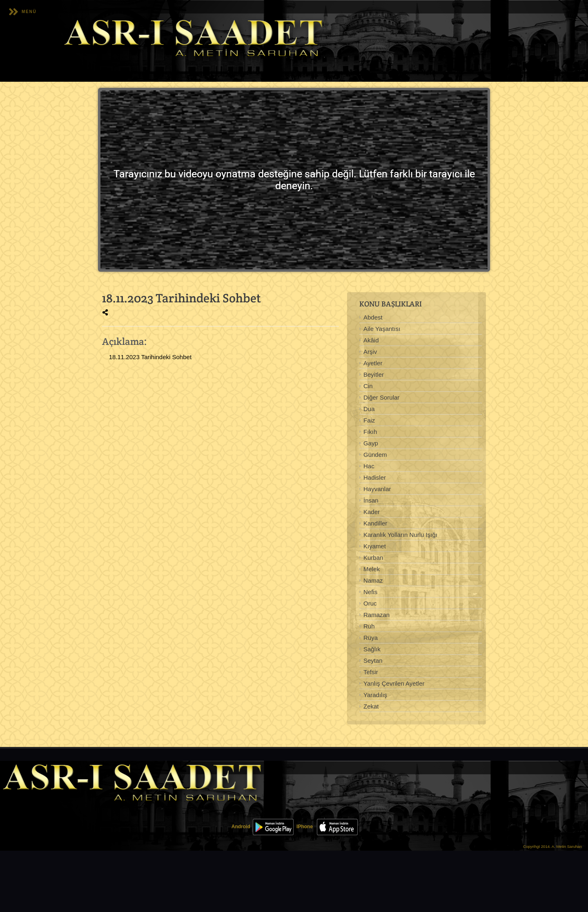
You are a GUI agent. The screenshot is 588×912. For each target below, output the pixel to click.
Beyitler (374, 374)
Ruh (369, 626)
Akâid (371, 340)
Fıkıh (370, 432)
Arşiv (370, 352)
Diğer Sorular (381, 397)
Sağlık (372, 649)
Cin (368, 386)
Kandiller (375, 523)
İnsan (371, 500)
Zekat (371, 706)
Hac (369, 466)
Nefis (370, 592)
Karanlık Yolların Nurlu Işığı (400, 535)
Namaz (373, 580)
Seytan (373, 661)
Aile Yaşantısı (382, 329)
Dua (369, 409)
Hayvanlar (377, 489)
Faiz (369, 420)
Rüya (371, 638)
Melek (372, 569)
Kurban (373, 558)
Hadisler (375, 477)
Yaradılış (375, 695)
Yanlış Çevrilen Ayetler (394, 683)
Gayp (371, 443)
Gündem (375, 455)
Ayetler (373, 363)
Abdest (373, 317)
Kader (372, 512)
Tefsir (371, 672)
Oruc (370, 603)
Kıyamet (375, 546)
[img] (105, 312)
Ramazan (376, 615)
